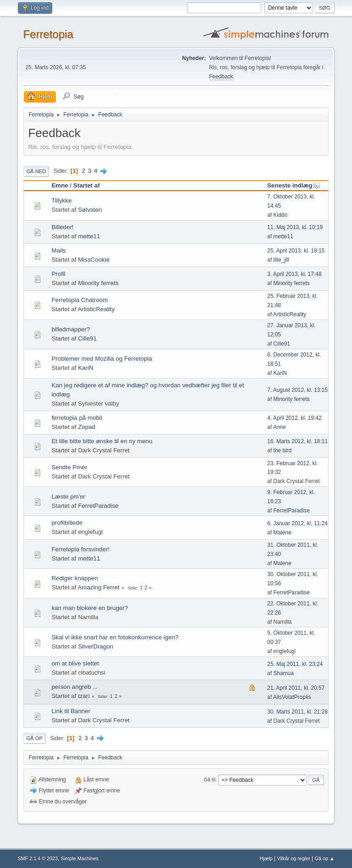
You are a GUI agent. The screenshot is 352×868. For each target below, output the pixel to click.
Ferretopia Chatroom (80, 300)
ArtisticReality (96, 309)
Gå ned (36, 171)
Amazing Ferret (98, 587)
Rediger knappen (75, 578)
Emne (60, 185)
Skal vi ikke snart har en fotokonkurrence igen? (115, 637)
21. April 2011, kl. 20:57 (296, 688)
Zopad (87, 427)
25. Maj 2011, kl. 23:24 (295, 664)
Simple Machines (80, 858)
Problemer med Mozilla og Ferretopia (102, 359)
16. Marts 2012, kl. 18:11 (297, 441)
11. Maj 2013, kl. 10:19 (295, 227)
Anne (280, 427)
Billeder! (62, 227)
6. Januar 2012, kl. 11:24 (297, 523)
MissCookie (94, 260)
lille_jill (281, 260)
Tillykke (61, 201)
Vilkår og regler (293, 858)
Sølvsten (90, 210)
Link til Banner (71, 711)
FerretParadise (98, 506)
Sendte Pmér (69, 467)
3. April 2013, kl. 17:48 (294, 274)
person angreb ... (74, 687)
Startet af (87, 185)
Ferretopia (48, 34)
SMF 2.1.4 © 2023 (38, 858)
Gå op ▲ (325, 858)
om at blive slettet (75, 663)
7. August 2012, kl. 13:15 (297, 390)
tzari (84, 696)
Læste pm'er (68, 497)
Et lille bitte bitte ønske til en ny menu (102, 441)
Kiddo (280, 215)
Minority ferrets (98, 283)
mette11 (89, 236)
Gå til (209, 780)
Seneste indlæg (294, 185)
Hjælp (266, 858)
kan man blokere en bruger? (90, 608)
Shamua (283, 673)
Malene (282, 533)
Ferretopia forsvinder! (80, 549)
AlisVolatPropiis (292, 697)
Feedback (221, 77)
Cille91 (87, 338)
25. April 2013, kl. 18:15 (296, 251)
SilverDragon (96, 646)
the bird (282, 450)
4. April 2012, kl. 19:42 (294, 418)
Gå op (34, 738)
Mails (58, 250)
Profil (58, 274)
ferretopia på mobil (77, 418)
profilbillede (67, 523)
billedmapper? (71, 329)
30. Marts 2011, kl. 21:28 (297, 712)
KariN (85, 368)
